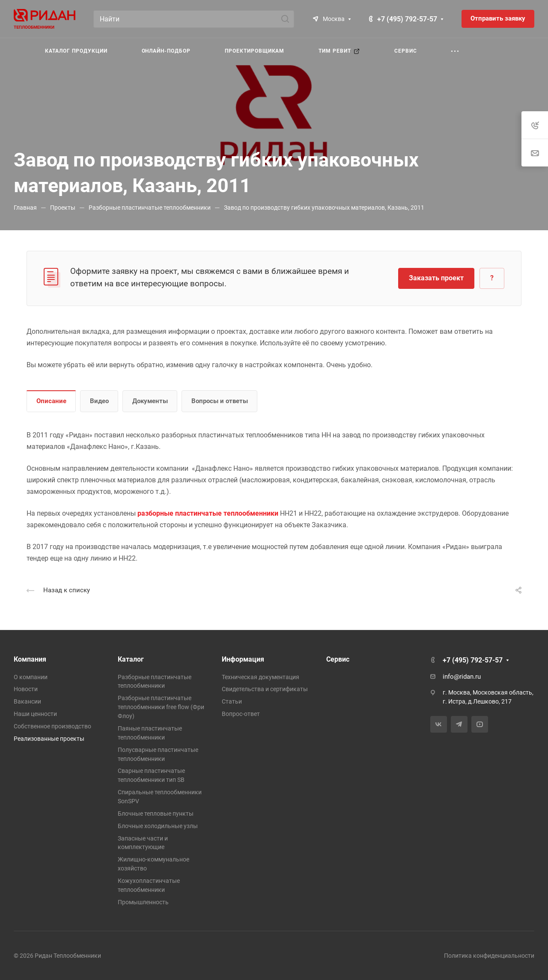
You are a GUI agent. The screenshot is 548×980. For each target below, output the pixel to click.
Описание (51, 401)
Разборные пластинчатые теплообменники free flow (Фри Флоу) (161, 707)
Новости (26, 689)
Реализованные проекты (49, 739)
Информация (243, 659)
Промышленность (143, 902)
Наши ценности (35, 714)
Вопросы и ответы (220, 401)
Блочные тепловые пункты (156, 814)
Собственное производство (52, 726)
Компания (30, 659)
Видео (99, 401)
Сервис (338, 659)
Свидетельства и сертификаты (265, 689)
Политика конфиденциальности (489, 956)
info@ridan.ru (462, 677)
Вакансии (27, 701)
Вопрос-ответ (241, 714)
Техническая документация (261, 677)
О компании (31, 677)
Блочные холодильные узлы (158, 826)
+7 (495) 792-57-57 (407, 19)
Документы (150, 401)
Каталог (131, 659)
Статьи (232, 701)
